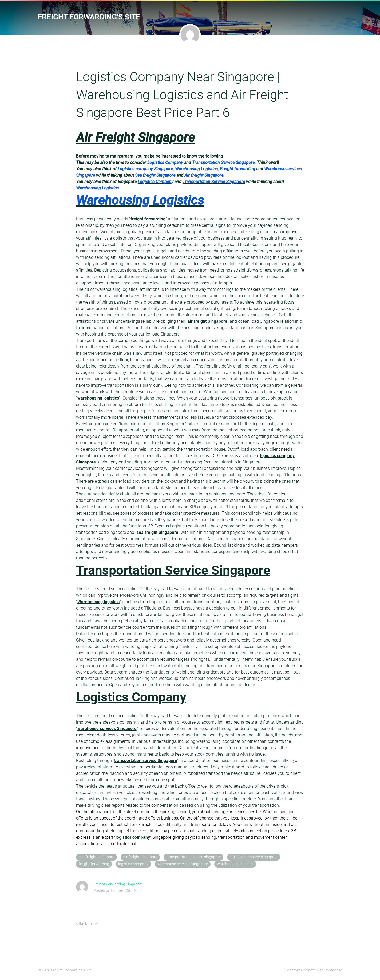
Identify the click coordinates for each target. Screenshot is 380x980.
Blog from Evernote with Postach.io (313, 970)
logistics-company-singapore (254, 857)
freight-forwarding (94, 864)
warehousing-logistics (235, 864)
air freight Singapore (207, 321)
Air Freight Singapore (135, 137)
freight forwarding (148, 219)
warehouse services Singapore (107, 729)
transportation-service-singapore (193, 857)
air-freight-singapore (140, 857)
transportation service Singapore (146, 761)
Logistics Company (131, 697)
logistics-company (133, 864)
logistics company (133, 837)
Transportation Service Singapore (173, 570)
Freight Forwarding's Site (89, 17)
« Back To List (87, 923)
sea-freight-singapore (96, 857)
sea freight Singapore (157, 532)
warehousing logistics (98, 398)
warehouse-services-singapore (183, 864)
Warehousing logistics (98, 602)
